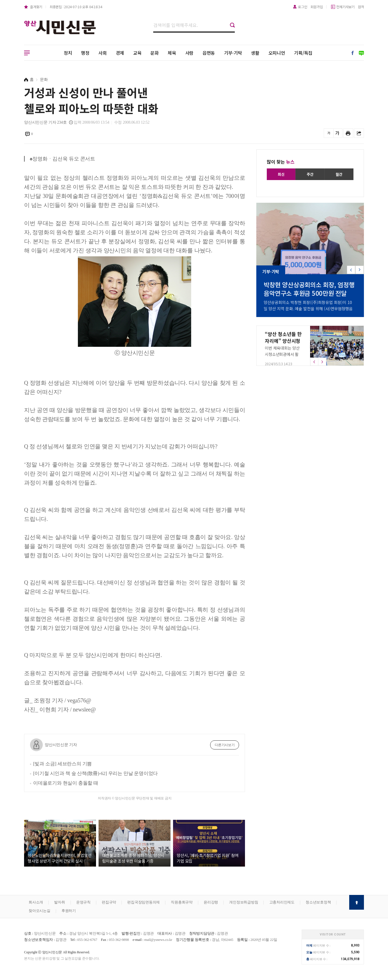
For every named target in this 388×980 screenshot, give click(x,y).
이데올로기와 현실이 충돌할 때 (66, 783)
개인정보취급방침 (244, 902)
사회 (103, 53)
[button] (360, 270)
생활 (255, 53)
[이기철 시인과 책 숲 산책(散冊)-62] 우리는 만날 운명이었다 (95, 773)
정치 (68, 53)
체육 (172, 53)
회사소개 (36, 902)
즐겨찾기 (36, 7)
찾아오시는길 (40, 911)
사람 (189, 53)
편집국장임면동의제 (143, 902)
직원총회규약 (182, 902)
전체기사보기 (345, 7)
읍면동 (209, 53)
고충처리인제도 (282, 902)
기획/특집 (303, 53)
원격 (361, 7)
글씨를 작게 (329, 133)
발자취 (59, 902)
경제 (120, 53)
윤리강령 (211, 902)
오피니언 (277, 53)
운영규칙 (83, 902)
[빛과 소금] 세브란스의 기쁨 (62, 764)
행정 (85, 53)
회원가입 (316, 7)
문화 (155, 53)
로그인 (302, 7)
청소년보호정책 (318, 902)
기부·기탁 (233, 53)
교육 (137, 53)
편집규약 (109, 902)
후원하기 (69, 911)
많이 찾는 (281, 162)
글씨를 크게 (337, 133)
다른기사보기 (225, 745)
